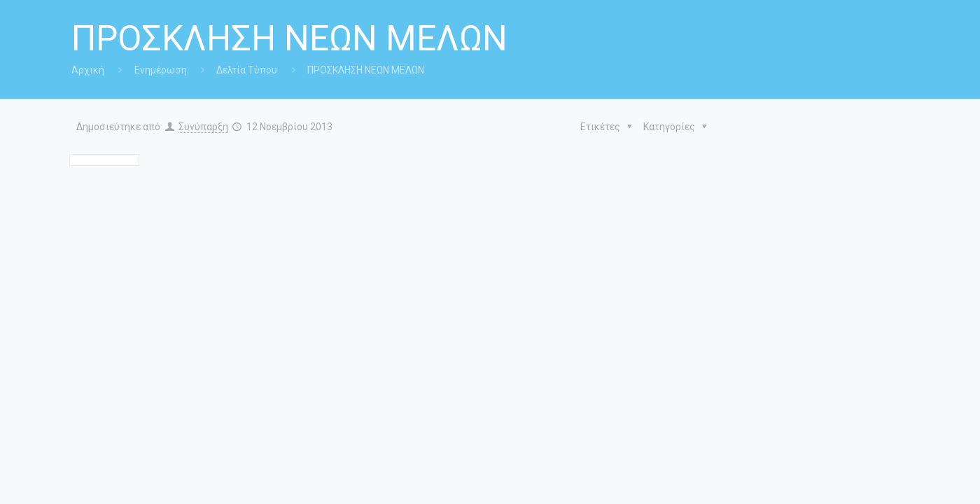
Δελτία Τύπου (247, 70)
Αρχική (88, 70)
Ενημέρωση (161, 70)
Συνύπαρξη (203, 127)
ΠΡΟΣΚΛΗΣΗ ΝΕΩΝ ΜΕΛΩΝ (366, 70)
